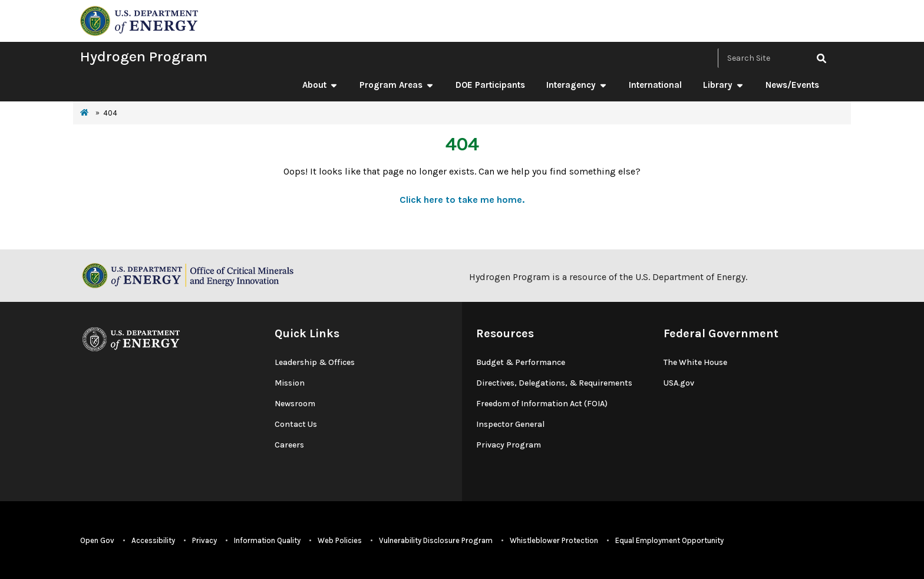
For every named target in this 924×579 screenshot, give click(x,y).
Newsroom (295, 404)
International (655, 85)
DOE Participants (490, 85)
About (320, 85)
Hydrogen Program (144, 56)
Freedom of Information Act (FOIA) (542, 404)
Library (724, 85)
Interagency (577, 85)
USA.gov (679, 383)
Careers (289, 445)
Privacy (204, 540)
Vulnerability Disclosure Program (436, 540)
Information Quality (267, 540)
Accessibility (153, 540)
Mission (290, 383)
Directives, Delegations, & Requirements (554, 383)
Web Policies (340, 540)
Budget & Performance (521, 362)
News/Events (792, 85)
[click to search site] (821, 58)
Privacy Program (509, 445)
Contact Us (296, 424)
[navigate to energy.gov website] (139, 20)
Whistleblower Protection (554, 540)
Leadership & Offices (315, 362)
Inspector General (510, 424)
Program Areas (397, 85)
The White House (695, 362)
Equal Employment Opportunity (669, 540)
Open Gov (97, 540)
